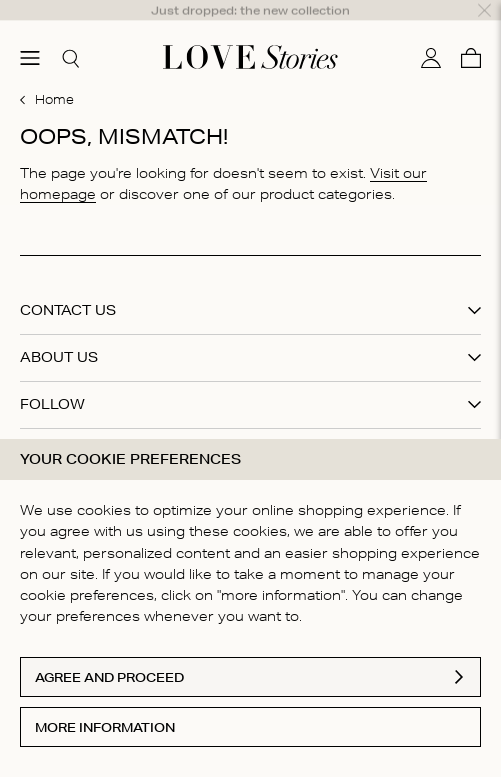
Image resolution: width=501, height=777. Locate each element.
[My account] (431, 33)
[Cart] (471, 33)
